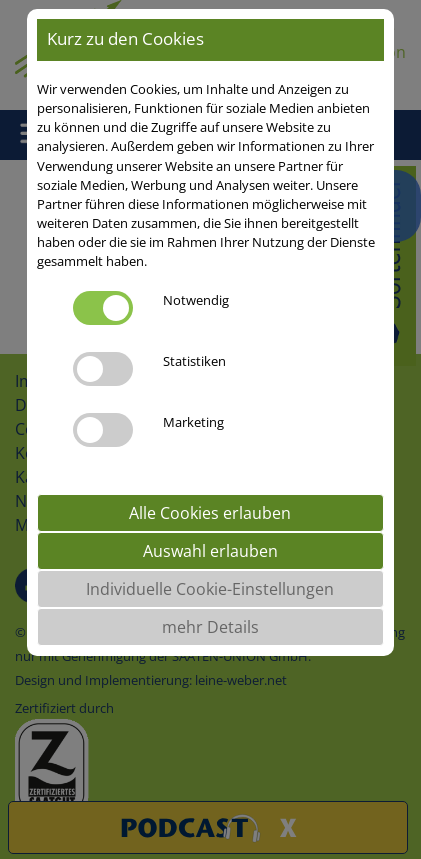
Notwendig (196, 300)
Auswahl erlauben (210, 551)
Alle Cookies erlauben (210, 513)
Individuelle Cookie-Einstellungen (210, 589)
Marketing (193, 422)
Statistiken (194, 361)
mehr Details (210, 627)
